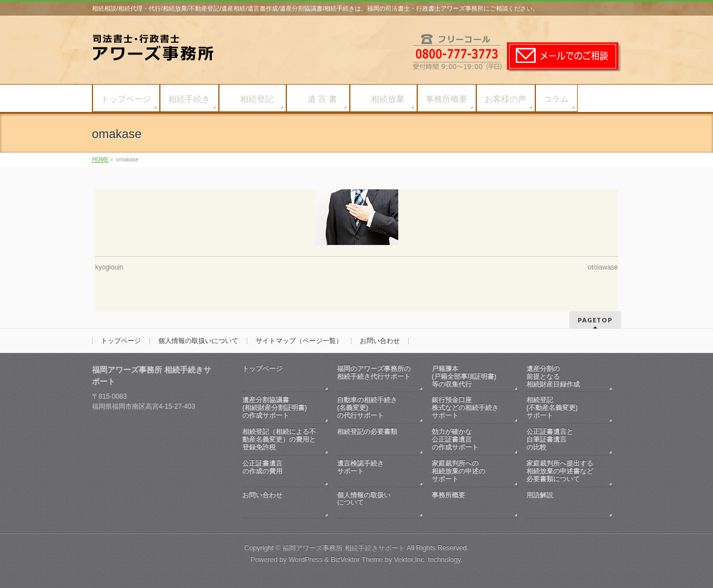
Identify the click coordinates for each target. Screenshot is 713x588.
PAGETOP (595, 320)
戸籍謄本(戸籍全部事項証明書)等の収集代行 (464, 376)
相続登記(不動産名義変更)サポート (552, 408)
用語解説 (564, 503)
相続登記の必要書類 (375, 440)
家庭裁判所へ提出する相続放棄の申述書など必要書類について (560, 471)
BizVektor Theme (357, 560)
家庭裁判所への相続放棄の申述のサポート (458, 471)
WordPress (306, 560)
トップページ (121, 341)
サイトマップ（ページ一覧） (299, 341)
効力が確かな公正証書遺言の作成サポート (455, 439)
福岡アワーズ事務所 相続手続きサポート (343, 548)
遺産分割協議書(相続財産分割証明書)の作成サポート (275, 408)
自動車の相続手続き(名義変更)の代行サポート (367, 408)
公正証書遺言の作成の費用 (280, 471)
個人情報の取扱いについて (198, 341)
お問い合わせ (380, 341)
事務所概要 (470, 503)
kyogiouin (109, 267)
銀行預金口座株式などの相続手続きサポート (465, 408)
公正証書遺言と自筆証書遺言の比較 (550, 439)
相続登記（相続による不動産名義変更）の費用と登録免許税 (279, 439)
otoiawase (603, 267)
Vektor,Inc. (410, 560)
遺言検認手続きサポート (375, 471)
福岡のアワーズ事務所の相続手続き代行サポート (375, 377)
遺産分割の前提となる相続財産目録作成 (553, 376)
